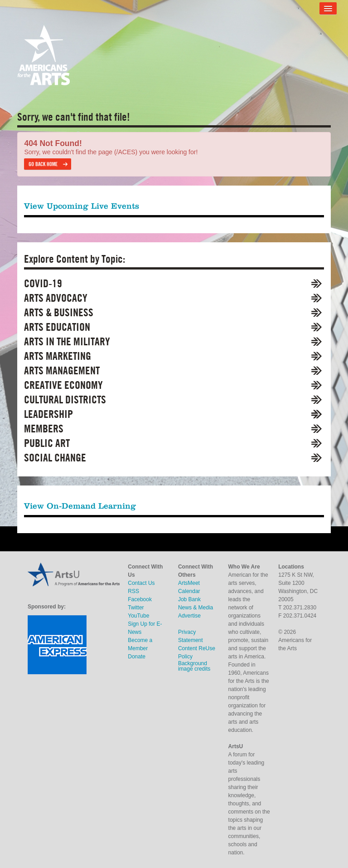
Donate (137, 657)
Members (44, 429)
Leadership (48, 414)
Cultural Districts (65, 400)
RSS (133, 591)
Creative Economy (63, 385)
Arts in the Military (67, 341)
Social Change (55, 458)
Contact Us (141, 583)
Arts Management (62, 370)
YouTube (138, 616)
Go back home (43, 164)
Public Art (47, 443)
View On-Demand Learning (80, 506)
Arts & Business (59, 312)
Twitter (136, 608)
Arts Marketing (58, 356)
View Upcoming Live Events (82, 206)
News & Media (196, 608)
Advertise (189, 616)
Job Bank (189, 599)
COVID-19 (43, 283)
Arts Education (57, 327)
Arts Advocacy (56, 298)
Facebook (140, 599)
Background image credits (194, 666)
